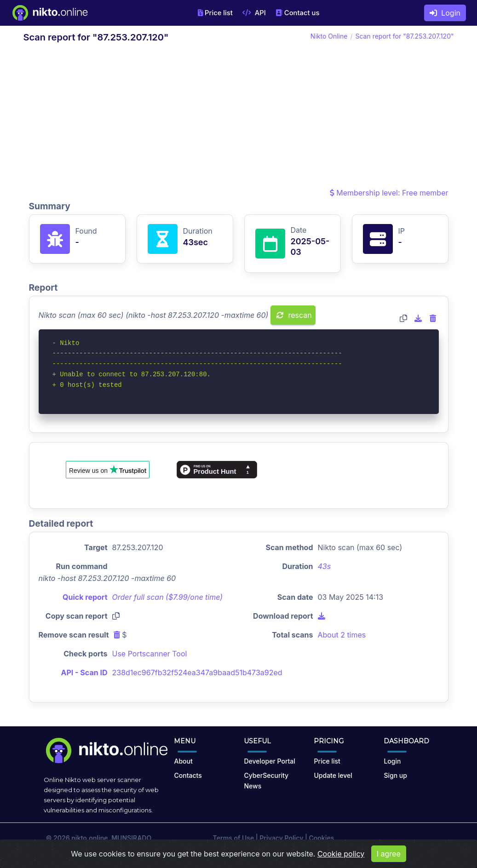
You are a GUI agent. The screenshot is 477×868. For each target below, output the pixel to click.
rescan (294, 315)
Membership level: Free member (389, 193)
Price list (215, 13)
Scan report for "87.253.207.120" (404, 36)
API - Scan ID (84, 673)
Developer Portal (269, 761)
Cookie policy (341, 861)
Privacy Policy (281, 838)
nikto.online (89, 838)
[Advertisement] (239, 118)
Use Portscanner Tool (150, 654)
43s (325, 566)
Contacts (188, 775)
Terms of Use (234, 838)
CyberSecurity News (266, 781)
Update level (333, 775)
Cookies (321, 838)
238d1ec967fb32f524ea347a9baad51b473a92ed (197, 673)
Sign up (395, 775)
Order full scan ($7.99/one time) (168, 597)
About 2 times (342, 635)
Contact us (298, 13)
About (183, 761)
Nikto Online (329, 36)
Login (445, 13)
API (254, 13)
